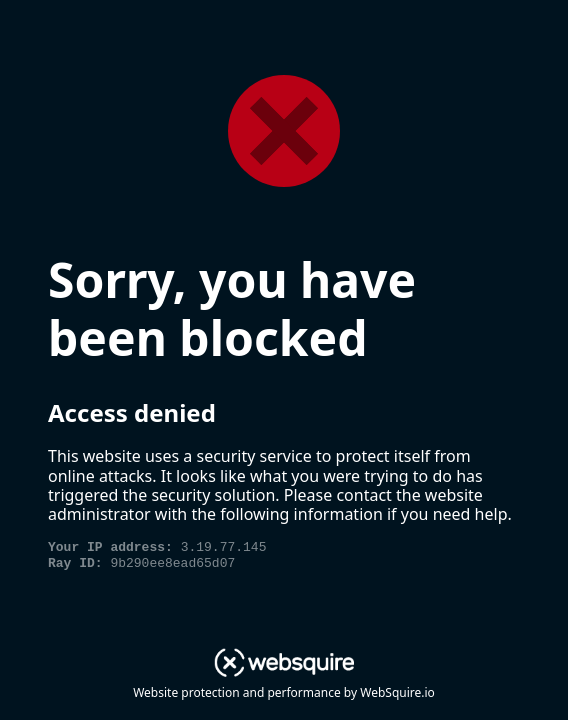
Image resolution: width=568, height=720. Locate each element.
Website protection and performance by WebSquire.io (284, 692)
